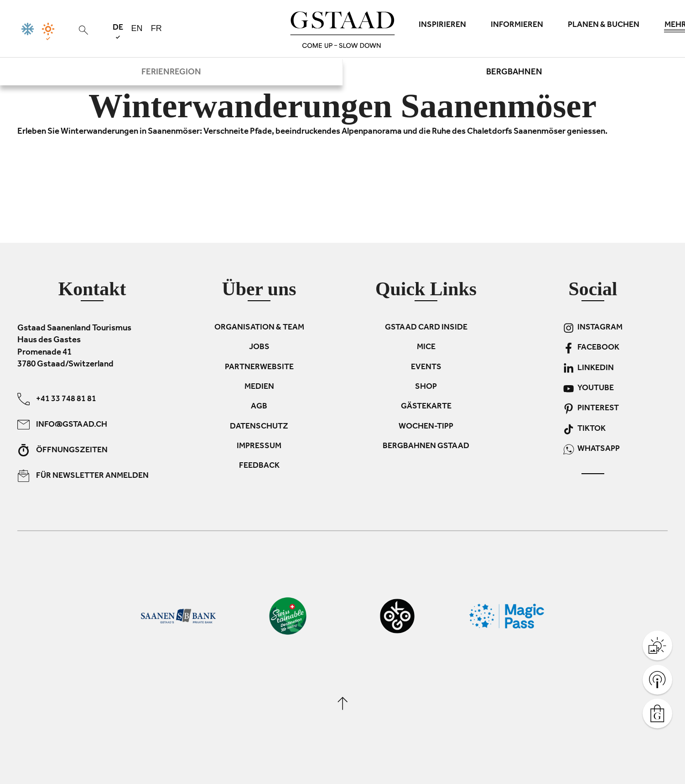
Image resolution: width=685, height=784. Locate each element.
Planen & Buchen (604, 26)
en (137, 28)
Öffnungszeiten (62, 450)
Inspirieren (442, 26)
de (118, 31)
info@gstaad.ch (62, 424)
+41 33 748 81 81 (57, 399)
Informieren (517, 26)
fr (156, 28)
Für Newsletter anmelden (83, 475)
